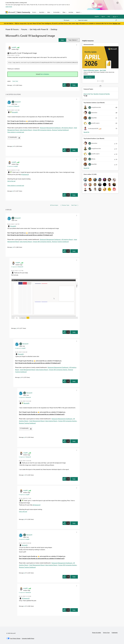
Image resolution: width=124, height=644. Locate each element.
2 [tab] (99, 81)
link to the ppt (11, 181)
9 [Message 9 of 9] (13, 191)
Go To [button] (114, 16)
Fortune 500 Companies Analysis (42, 130)
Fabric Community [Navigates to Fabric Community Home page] (24, 12)
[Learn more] (89, 77)
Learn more (9, 7)
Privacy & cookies (97, 633)
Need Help (15, 81)
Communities (56, 12)
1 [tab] (98, 81)
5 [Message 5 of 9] (24, 606)
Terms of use (106, 633)
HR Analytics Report (67, 128)
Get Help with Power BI (39, 29)
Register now (116, 23)
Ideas (49, 12)
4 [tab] (101, 81)
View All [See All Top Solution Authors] (86, 132)
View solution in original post (16, 132)
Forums (34, 12)
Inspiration (42, 12)
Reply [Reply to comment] (74, 150)
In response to (13, 106)
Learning (71, 12)
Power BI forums (12, 29)
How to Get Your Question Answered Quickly (97, 94)
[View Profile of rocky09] (14, 47)
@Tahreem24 (25, 174)
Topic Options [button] (72, 40)
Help (109, 16)
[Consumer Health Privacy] (28, 638)
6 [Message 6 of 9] (13, 146)
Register (97, 16)
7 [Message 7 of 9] (24, 475)
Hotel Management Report (28, 370)
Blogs (64, 12)
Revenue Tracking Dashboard (60, 130)
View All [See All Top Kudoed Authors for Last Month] (86, 168)
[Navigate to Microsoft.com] (10, 12)
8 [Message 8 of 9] (24, 573)
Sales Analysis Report (26, 130)
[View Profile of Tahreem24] (18, 102)
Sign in (103, 16)
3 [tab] (100, 81)
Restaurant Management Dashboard (50, 128)
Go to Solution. (45, 74)
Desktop (54, 29)
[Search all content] (98, 20)
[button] (62, 40)
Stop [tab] (103, 81)
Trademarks (115, 633)
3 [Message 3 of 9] (16, 328)
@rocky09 (15, 112)
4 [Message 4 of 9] (20, 377)
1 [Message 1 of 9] (13, 85)
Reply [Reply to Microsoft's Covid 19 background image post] (74, 85)
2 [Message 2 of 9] (13, 247)
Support (78, 12)
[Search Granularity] (70, 20)
